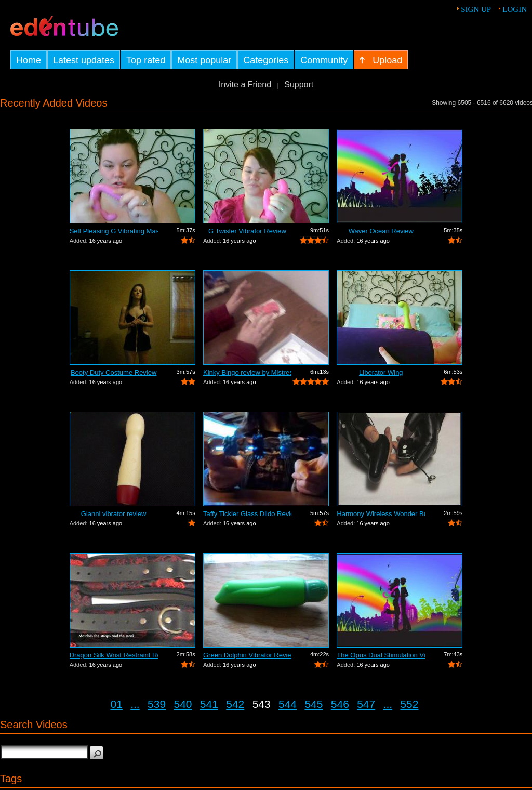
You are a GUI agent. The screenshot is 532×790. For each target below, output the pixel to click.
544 (288, 704)
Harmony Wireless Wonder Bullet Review (381, 514)
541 (209, 704)
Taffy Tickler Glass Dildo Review (247, 514)
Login (515, 9)
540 (183, 704)
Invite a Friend (245, 84)
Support (299, 84)
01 (117, 704)
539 (157, 704)
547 (366, 704)
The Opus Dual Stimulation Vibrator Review (381, 655)
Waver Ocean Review (381, 231)
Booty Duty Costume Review (114, 372)
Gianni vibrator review (114, 514)
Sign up (476, 9)
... (135, 704)
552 (409, 704)
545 (314, 704)
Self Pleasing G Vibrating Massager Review (114, 231)
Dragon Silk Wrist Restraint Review (114, 655)
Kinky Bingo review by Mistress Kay (247, 372)
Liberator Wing (381, 372)
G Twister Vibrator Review (247, 231)
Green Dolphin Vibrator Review (247, 655)
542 (235, 704)
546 (340, 704)
